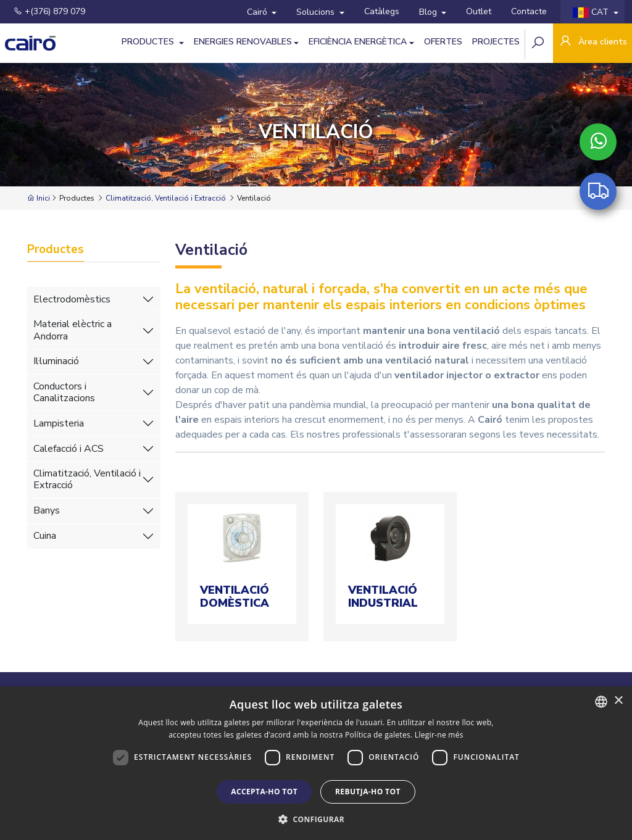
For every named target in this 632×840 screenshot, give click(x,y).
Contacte (529, 11)
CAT (592, 12)
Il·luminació (56, 361)
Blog (429, 12)
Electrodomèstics (72, 299)
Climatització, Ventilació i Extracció (166, 198)
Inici (39, 198)
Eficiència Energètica (358, 42)
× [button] (618, 701)
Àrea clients (592, 42)
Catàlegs (382, 11)
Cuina (45, 536)
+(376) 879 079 (49, 11)
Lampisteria (59, 423)
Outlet (479, 11)
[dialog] (316, 763)
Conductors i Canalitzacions (64, 392)
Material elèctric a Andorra (73, 330)
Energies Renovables (243, 42)
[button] (316, 819)
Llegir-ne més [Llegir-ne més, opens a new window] (439, 735)
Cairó (258, 12)
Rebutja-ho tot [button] (368, 792)
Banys (47, 510)
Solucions (317, 12)
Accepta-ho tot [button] (264, 792)
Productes (149, 42)
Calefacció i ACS (69, 449)
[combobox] (601, 702)
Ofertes (443, 42)
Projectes (496, 42)
